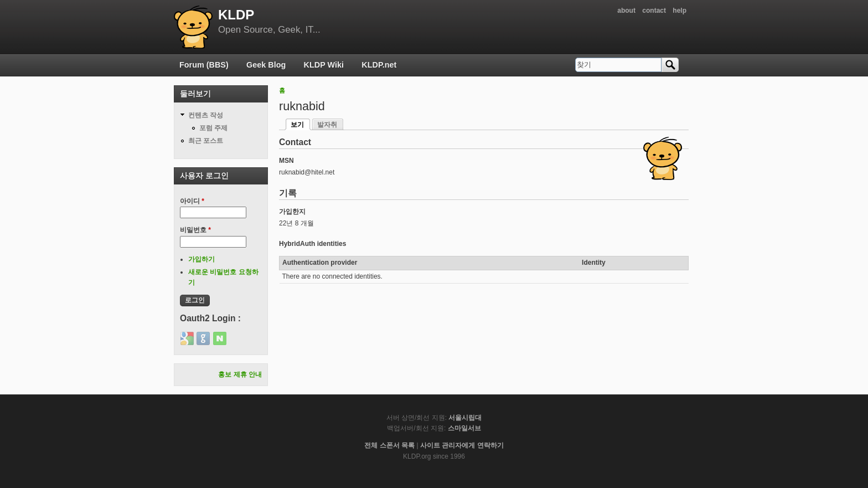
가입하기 (201, 259)
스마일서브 (464, 428)
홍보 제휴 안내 (240, 374)
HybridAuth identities (312, 244)
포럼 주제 (213, 128)
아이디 (192, 201)
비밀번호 (195, 230)
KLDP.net (379, 65)
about (626, 11)
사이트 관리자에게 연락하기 (462, 445)
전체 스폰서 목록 (389, 445)
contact (654, 11)
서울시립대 (465, 418)
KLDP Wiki (324, 65)
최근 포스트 (206, 141)
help (680, 11)
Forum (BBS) (204, 65)
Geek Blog (266, 65)
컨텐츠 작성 (206, 115)
